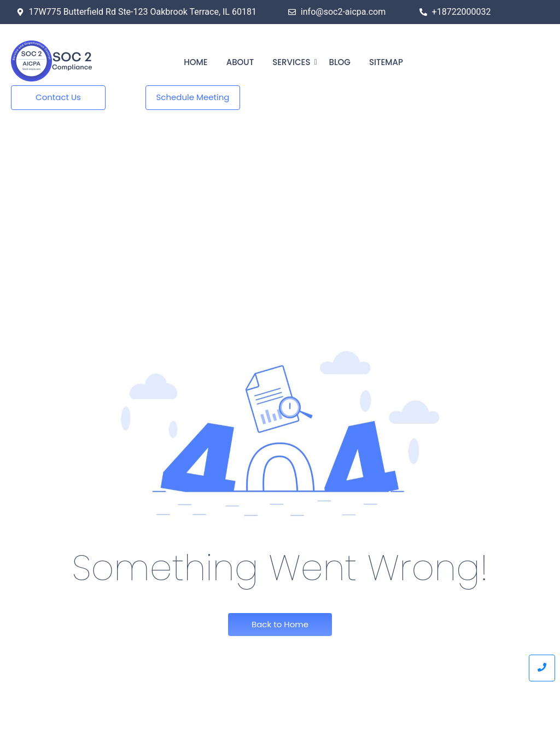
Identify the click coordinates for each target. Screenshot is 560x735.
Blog (339, 62)
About (240, 62)
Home (196, 62)
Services (293, 62)
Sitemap (386, 62)
